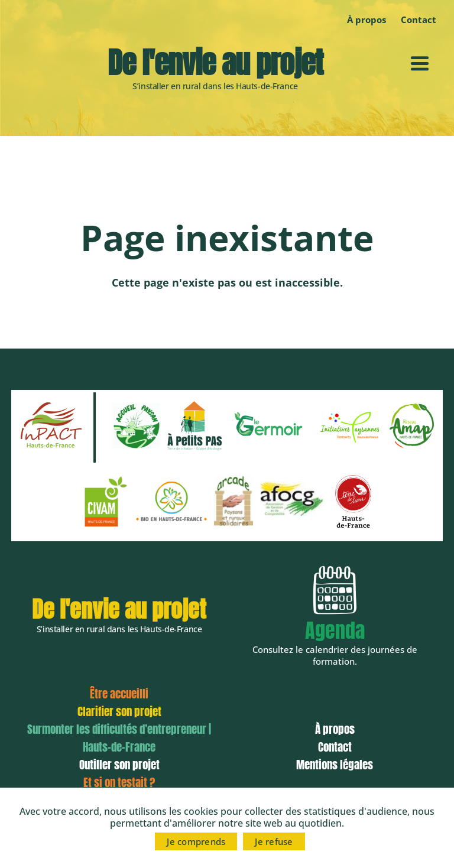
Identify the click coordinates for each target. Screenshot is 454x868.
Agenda (335, 630)
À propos (367, 19)
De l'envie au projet (215, 63)
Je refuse (274, 841)
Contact (335, 747)
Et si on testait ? (119, 782)
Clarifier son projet (119, 711)
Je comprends (196, 841)
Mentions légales (335, 765)
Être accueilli (119, 694)
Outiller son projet (119, 765)
